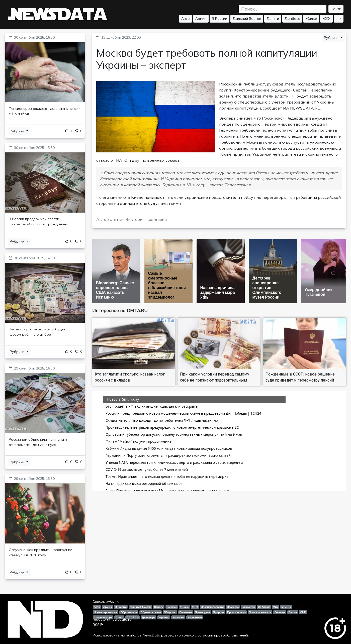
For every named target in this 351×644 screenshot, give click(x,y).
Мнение (286, 607)
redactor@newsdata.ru (112, 619)
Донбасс (292, 19)
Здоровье (233, 607)
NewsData (151, 635)
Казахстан (248, 607)
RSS (98, 625)
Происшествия (236, 612)
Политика (186, 612)
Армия (201, 19)
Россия (293, 612)
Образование (129, 612)
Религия (280, 612)
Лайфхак (264, 607)
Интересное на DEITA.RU (120, 310)
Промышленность (260, 612)
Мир (276, 607)
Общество (170, 612)
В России (220, 19)
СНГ (303, 612)
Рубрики (18, 131)
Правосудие (202, 612)
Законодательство (212, 607)
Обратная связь (151, 612)
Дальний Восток (247, 19)
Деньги (273, 19)
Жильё (311, 19)
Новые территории (106, 612)
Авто (186, 19)
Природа (218, 612)
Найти (336, 9)
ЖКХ (326, 19)
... (337, 19)
